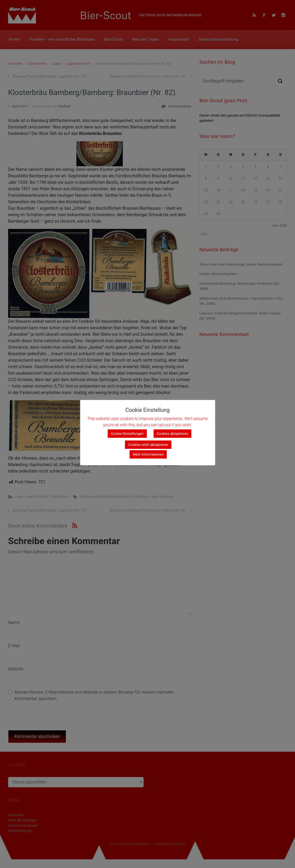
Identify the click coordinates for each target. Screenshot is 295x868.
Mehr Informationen (148, 454)
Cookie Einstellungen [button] (127, 434)
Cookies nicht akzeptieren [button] (148, 445)
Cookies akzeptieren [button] (173, 434)
